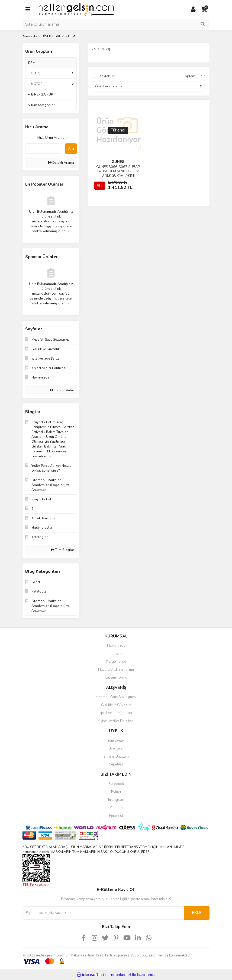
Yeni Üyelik (116, 741)
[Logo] (76, 9)
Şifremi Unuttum (116, 757)
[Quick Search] (43, 149)
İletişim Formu (116, 678)
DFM (72, 36)
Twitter (116, 792)
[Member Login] (193, 9)
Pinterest (116, 816)
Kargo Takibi (116, 662)
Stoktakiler (106, 76)
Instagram (116, 800)
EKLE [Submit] (197, 913)
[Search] (116, 24)
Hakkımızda (116, 646)
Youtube (116, 808)
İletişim (116, 654)
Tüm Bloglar (62, 550)
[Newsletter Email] (103, 913)
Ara (71, 149)
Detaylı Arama (61, 163)
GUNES (118, 162)
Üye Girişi (116, 748)
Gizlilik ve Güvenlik (116, 705)
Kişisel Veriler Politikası (116, 721)
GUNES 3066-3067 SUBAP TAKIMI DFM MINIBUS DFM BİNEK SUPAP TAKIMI (118, 171)
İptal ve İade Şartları (116, 713)
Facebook (116, 784)
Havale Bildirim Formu (116, 670)
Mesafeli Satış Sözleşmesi (116, 697)
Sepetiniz (116, 764)
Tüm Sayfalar (62, 390)
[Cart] (204, 9)
